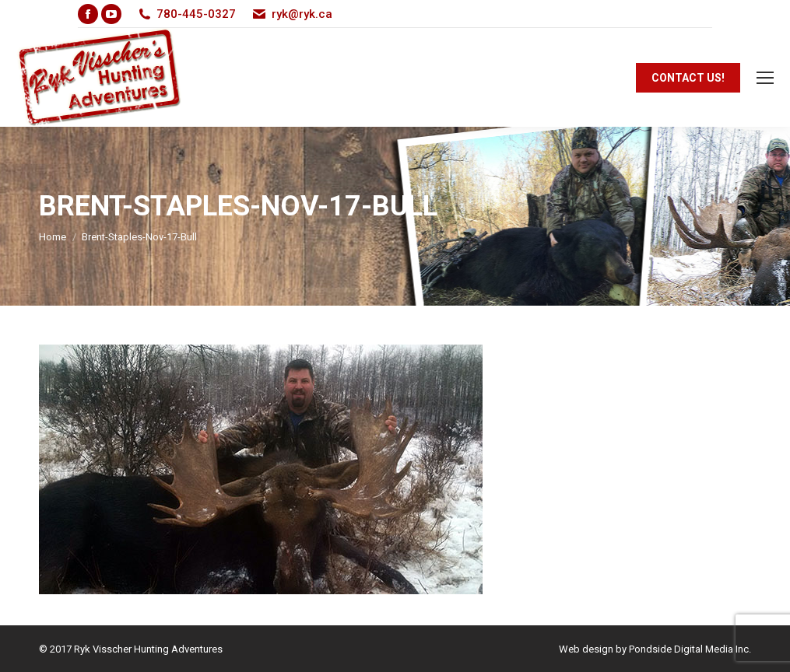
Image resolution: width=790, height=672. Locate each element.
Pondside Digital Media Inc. (690, 649)
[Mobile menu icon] (765, 78)
